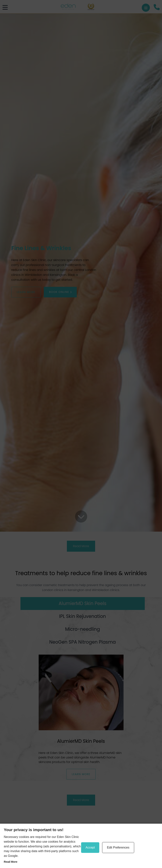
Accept (90, 847)
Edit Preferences (118, 847)
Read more (11, 862)
